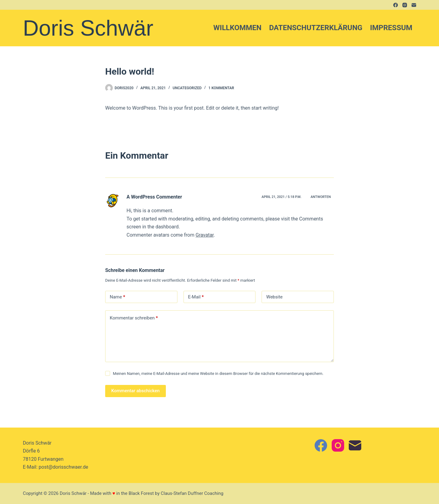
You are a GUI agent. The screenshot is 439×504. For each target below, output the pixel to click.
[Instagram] (405, 5)
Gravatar (204, 235)
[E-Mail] (414, 5)
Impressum (391, 28)
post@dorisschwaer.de (64, 467)
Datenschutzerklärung (316, 28)
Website (274, 297)
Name (118, 297)
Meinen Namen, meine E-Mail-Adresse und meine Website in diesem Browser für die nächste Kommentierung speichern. (218, 374)
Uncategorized (187, 88)
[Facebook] (396, 5)
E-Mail (196, 297)
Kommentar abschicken (136, 391)
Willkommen (237, 28)
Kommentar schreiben (134, 318)
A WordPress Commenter (154, 197)
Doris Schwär (88, 28)
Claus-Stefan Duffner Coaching (192, 493)
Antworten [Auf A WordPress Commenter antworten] (321, 197)
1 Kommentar (221, 88)
